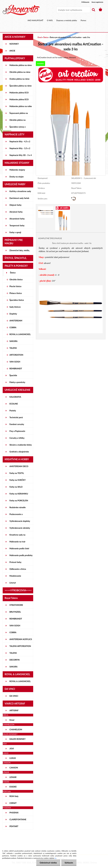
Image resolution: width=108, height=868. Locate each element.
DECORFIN (15, 660)
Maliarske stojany (17, 170)
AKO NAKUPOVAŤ (35, 20)
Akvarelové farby (17, 219)
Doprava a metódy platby (67, 20)
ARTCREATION (16, 355)
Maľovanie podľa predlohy (21, 555)
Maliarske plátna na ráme (21, 65)
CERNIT (13, 803)
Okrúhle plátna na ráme (20, 72)
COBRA (13, 327)
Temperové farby (17, 225)
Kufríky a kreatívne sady (20, 191)
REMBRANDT (16, 368)
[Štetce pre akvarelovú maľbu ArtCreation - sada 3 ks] (71, 68)
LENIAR (13, 777)
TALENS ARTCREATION (20, 646)
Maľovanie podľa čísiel (19, 548)
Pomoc (84, 20)
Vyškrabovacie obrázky (20, 528)
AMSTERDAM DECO (19, 466)
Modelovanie (15, 576)
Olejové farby (16, 205)
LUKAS (13, 758)
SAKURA (14, 341)
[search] (93, 10)
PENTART (14, 826)
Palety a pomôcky (17, 382)
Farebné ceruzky (17, 424)
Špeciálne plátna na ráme (21, 86)
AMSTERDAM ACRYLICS (21, 639)
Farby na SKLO (16, 487)
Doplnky (13, 314)
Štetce (13, 273)
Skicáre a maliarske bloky (21, 445)
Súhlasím (69, 863)
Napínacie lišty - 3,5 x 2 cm (20, 149)
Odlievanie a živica (18, 569)
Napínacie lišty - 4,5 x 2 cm (20, 142)
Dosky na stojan (17, 177)
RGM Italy (14, 796)
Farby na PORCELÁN (19, 500)
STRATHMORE (16, 605)
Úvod (40, 37)
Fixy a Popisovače (17, 431)
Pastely (13, 411)
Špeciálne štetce (17, 300)
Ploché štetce (16, 286)
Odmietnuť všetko (48, 863)
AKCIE (12, 51)
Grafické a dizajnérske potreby (19, 453)
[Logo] (21, 10)
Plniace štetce (16, 293)
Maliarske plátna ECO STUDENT (19, 94)
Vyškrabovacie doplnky (20, 521)
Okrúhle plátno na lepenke (18, 121)
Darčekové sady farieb (19, 198)
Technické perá (16, 417)
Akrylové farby (16, 212)
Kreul (12, 720)
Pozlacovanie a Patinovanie (16, 515)
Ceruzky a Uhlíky (17, 438)
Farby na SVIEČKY (18, 480)
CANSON (14, 768)
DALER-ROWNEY (18, 739)
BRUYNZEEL (15, 612)
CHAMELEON (16, 729)
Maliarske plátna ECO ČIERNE (19, 100)
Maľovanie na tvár (17, 542)
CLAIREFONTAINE (18, 819)
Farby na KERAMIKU (19, 494)
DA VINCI (14, 696)
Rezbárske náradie (18, 507)
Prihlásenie (85, 2)
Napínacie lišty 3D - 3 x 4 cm (21, 156)
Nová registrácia (97, 2)
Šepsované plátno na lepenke (19, 114)
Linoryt (13, 583)
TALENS (13, 348)
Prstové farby (15, 562)
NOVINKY (14, 44)
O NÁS (50, 20)
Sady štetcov (15, 307)
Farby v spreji (15, 232)
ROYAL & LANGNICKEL (20, 334)
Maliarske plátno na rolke (21, 106)
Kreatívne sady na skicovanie (17, 536)
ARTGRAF (14, 710)
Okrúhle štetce (16, 279)
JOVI (12, 748)
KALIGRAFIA (15, 397)
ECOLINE (14, 404)
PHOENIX (14, 813)
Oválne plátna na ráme (20, 79)
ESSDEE (13, 787)
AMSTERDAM (16, 321)
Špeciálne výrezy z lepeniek (18, 128)
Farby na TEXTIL (17, 473)
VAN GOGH (15, 362)
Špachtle (13, 375)
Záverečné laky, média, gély (20, 251)
